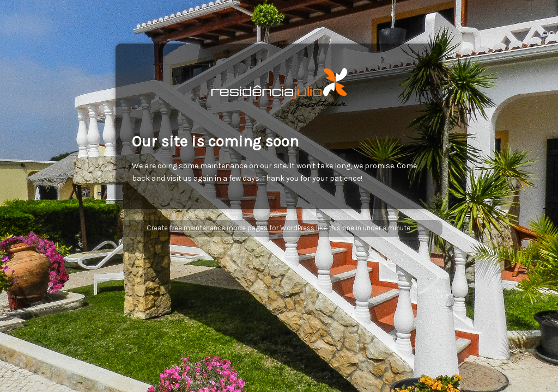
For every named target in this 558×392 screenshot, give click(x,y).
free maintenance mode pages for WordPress (242, 228)
